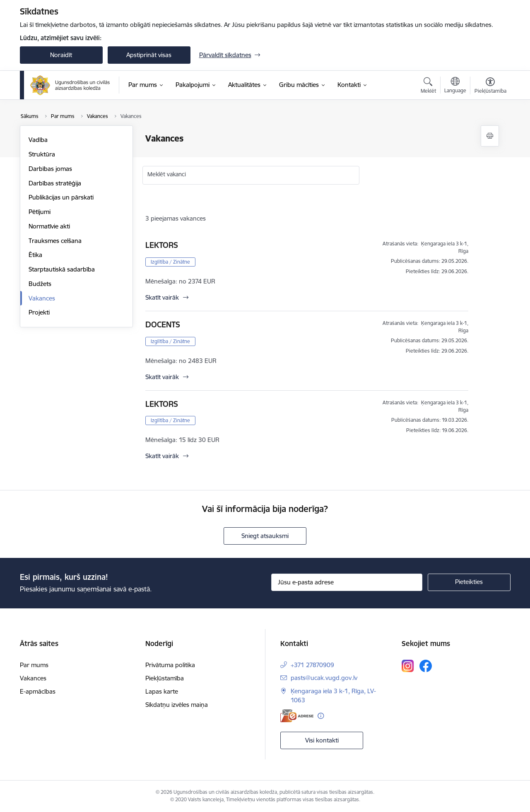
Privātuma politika (170, 665)
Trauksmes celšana (55, 241)
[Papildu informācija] (321, 716)
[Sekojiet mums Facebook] (426, 666)
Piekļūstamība (165, 678)
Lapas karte (162, 691)
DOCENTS (163, 324)
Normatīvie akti (49, 226)
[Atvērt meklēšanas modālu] (428, 86)
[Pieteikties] (469, 582)
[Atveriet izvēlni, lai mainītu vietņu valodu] (455, 86)
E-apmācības (38, 691)
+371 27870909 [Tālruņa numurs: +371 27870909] (312, 665)
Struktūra (42, 154)
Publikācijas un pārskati (61, 197)
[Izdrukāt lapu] (490, 136)
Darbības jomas (50, 169)
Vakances (42, 298)
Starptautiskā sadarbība (62, 269)
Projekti (39, 312)
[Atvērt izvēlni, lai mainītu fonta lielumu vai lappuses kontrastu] (490, 86)
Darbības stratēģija (55, 183)
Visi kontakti (322, 740)
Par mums (34, 665)
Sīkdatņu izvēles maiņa (177, 705)
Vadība (38, 140)
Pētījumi (40, 212)
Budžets (40, 284)
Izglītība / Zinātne (170, 262)
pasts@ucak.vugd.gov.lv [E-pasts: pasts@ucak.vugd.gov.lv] (324, 678)
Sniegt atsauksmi (265, 536)
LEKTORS (162, 245)
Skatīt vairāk (162, 297)
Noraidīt (61, 55)
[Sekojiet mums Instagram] (408, 666)
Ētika (35, 255)
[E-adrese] (297, 716)
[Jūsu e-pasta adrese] (347, 582)
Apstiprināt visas (149, 55)
